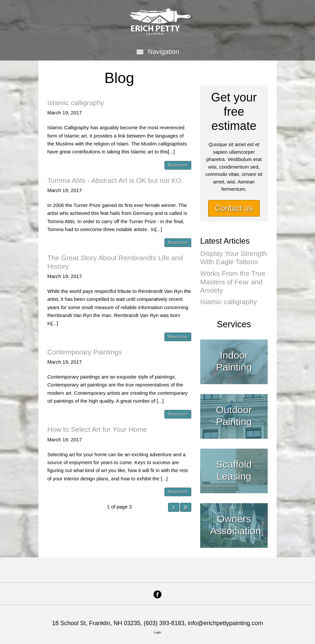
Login (157, 632)
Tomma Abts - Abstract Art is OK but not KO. (115, 180)
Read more (178, 165)
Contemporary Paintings (85, 352)
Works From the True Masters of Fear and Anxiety (233, 282)
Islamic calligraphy (76, 103)
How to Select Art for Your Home (97, 429)
